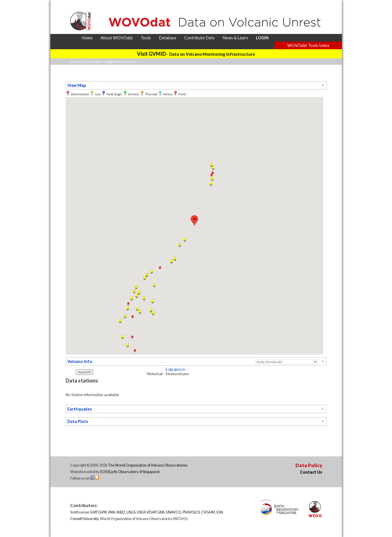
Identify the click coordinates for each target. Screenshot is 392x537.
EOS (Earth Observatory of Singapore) (130, 472)
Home (75, 62)
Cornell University (84, 519)
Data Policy (309, 465)
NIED (121, 512)
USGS (131, 512)
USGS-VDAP (146, 512)
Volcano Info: (80, 361)
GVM (102, 512)
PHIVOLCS (191, 512)
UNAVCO (174, 512)
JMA (112, 512)
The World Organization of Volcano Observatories (148, 465)
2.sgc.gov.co (175, 369)
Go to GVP (84, 372)
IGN (219, 512)
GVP (93, 512)
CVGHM (208, 512)
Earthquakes (80, 409)
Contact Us (311, 472)
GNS (161, 512)
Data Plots (78, 421)
